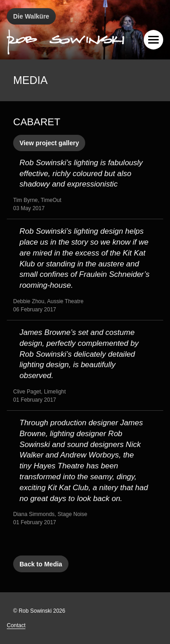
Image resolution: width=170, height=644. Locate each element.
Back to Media (41, 564)
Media (30, 80)
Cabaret (37, 122)
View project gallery (49, 143)
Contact (16, 625)
